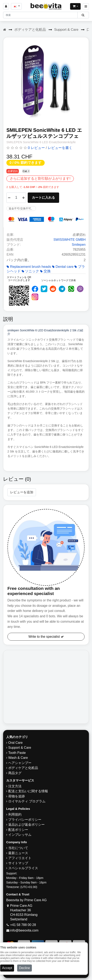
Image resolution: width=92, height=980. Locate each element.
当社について (18, 848)
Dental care (63, 267)
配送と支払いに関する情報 (28, 791)
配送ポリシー (18, 830)
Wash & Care (18, 758)
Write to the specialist (46, 637)
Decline (24, 968)
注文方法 (15, 786)
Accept (7, 968)
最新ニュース (18, 853)
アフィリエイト (20, 858)
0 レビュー (36, 148)
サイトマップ (18, 863)
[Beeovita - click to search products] (83, 15)
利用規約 (15, 814)
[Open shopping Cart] (75, 6)
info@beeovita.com (24, 930)
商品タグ (15, 773)
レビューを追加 (22, 492)
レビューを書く (60, 148)
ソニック (30, 271)
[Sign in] (6, 6)
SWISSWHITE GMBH (69, 240)
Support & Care (66, 30)
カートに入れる (43, 198)
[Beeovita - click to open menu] (86, 6)
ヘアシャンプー (20, 763)
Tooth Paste (17, 753)
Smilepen (79, 245)
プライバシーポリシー (25, 820)
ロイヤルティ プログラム (27, 801)
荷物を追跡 (17, 796)
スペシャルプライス (23, 868)
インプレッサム (20, 835)
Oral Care (15, 743)
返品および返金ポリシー (26, 825)
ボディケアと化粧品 (30, 30)
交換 (45, 271)
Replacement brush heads (29, 267)
